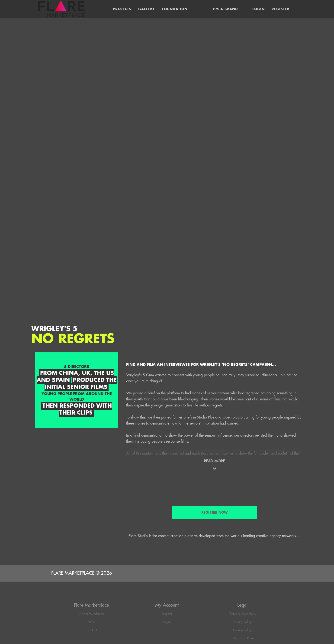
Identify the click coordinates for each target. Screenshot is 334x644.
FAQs (92, 622)
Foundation (175, 9)
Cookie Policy (242, 630)
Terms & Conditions (242, 614)
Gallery (147, 9)
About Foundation (92, 614)
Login (259, 9)
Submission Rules (242, 638)
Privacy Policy (242, 622)
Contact (92, 630)
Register (281, 9)
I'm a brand (225, 9)
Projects (122, 9)
